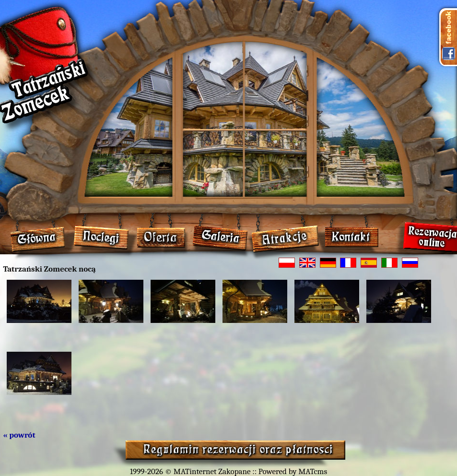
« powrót (19, 435)
